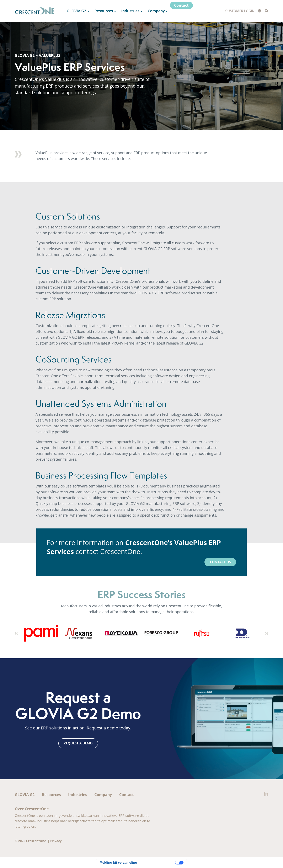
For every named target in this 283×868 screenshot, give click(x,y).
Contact (127, 795)
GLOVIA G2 (25, 55)
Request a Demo (78, 743)
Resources (51, 795)
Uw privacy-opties (158, 862)
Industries (78, 795)
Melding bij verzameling (118, 862)
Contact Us (220, 562)
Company (103, 795)
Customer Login (240, 11)
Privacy (56, 841)
